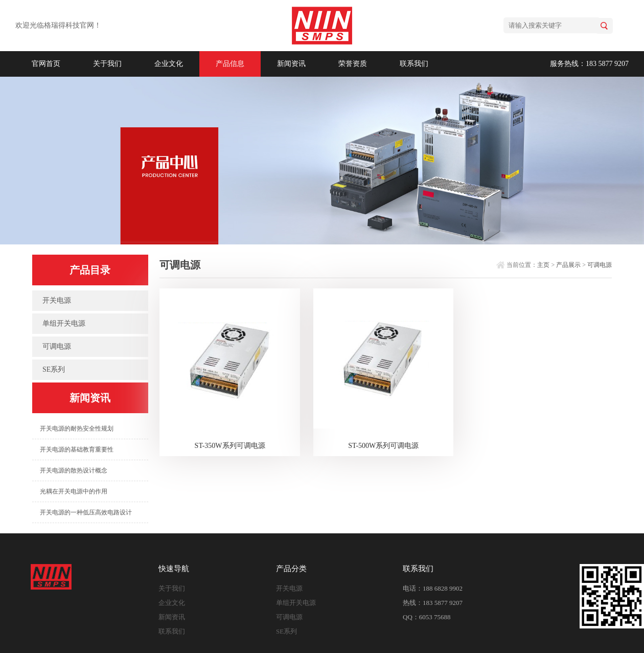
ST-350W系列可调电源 (230, 446)
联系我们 (414, 64)
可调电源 (57, 346)
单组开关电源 (64, 323)
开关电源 (57, 300)
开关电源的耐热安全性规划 (77, 429)
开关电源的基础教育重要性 (77, 449)
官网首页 (46, 64)
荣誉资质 (353, 64)
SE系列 (54, 369)
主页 (543, 265)
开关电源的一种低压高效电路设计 (86, 512)
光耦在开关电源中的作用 (74, 491)
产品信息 (230, 64)
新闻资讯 (291, 64)
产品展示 (568, 265)
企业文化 (169, 64)
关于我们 (107, 64)
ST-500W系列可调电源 (383, 446)
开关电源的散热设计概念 (74, 470)
